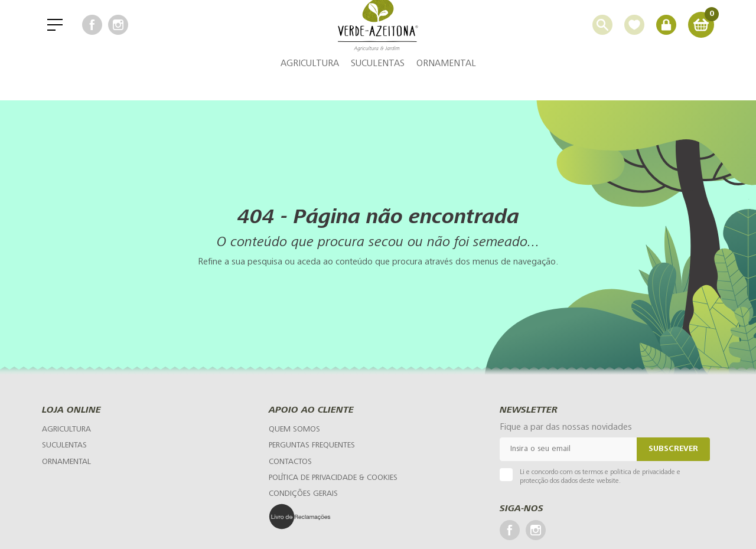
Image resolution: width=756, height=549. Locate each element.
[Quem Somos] (294, 429)
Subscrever (673, 449)
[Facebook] (92, 35)
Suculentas (378, 85)
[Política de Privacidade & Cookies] (333, 478)
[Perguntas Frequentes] (312, 445)
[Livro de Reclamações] (328, 517)
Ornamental (446, 85)
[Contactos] (290, 462)
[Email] (568, 449)
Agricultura (310, 85)
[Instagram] (118, 35)
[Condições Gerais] (303, 494)
